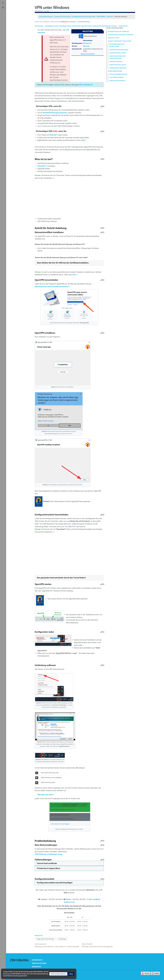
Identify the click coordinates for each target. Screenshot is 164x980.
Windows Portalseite (88, 54)
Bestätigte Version (66, 26)
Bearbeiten (101, 106)
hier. (74, 275)
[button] (58, 974)
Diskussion (65, 22)
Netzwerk (110, 17)
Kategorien (39, 935)
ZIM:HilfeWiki (101, 17)
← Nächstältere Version (51, 26)
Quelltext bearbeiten (103, 106)
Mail (86, 138)
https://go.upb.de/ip (45, 795)
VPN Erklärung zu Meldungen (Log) (48, 854)
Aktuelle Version (87, 26)
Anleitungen (62, 939)
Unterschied (39, 26)
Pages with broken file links (45, 939)
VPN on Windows (85, 85)
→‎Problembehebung (83, 22)
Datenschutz (37, 960)
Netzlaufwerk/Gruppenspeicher (55, 113)
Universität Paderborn (46, 17)
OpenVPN (41, 166)
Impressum (36, 967)
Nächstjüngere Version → (110, 26)
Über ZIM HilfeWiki (39, 963)
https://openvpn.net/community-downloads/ (52, 287)
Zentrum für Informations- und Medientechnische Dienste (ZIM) (75, 17)
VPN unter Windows (121, 17)
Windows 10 (87, 43)
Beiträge (72, 22)
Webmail (53, 135)
